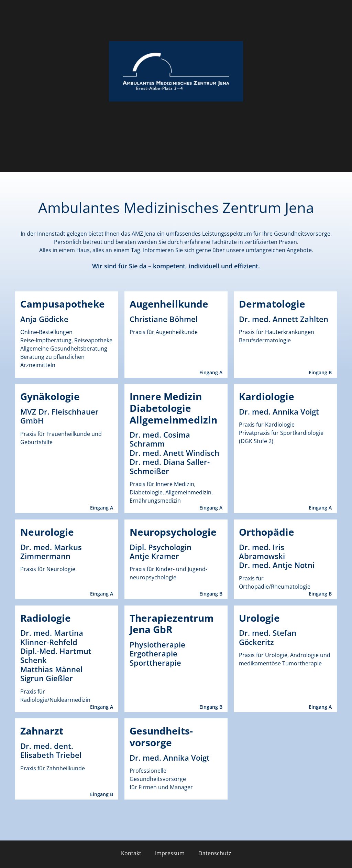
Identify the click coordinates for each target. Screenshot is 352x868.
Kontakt (131, 853)
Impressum (170, 853)
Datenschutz (215, 853)
